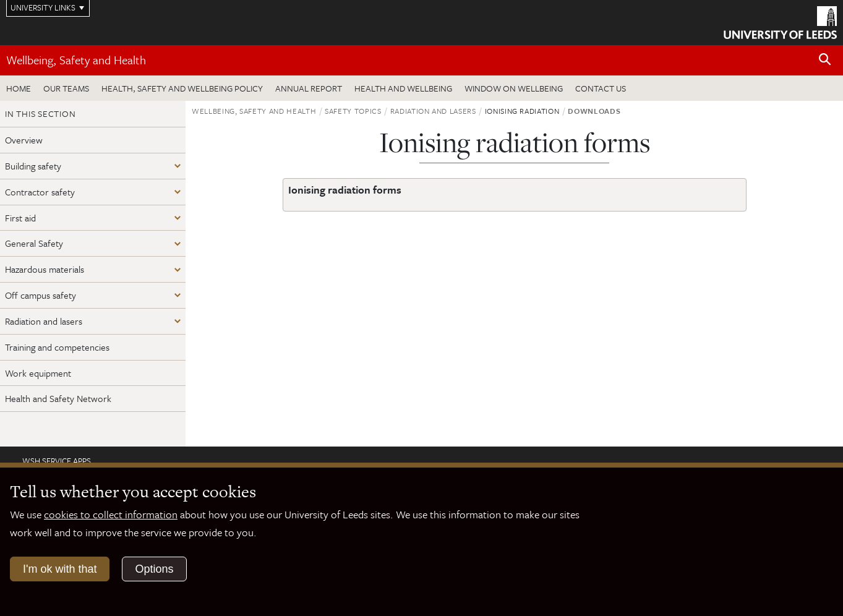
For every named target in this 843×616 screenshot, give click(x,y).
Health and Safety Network (58, 398)
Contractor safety (40, 192)
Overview (24, 140)
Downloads (594, 111)
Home (19, 88)
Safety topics (353, 111)
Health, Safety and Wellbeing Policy (182, 88)
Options (154, 569)
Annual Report (309, 88)
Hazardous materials (45, 269)
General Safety (34, 243)
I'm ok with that (60, 569)
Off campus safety (41, 295)
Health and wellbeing (403, 88)
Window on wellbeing (514, 88)
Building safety (33, 166)
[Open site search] (825, 60)
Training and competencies (57, 347)
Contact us (601, 88)
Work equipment (38, 373)
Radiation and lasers (44, 321)
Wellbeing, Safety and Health (76, 60)
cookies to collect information (111, 514)
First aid (20, 218)
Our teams (66, 88)
